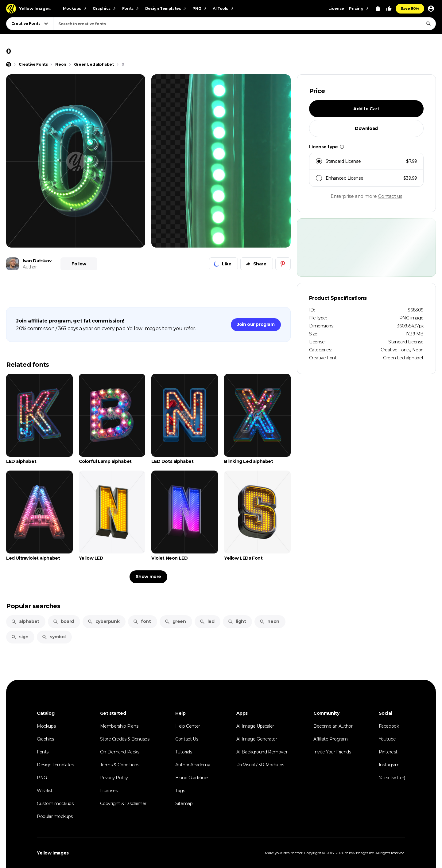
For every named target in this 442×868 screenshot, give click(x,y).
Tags (180, 791)
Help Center (188, 726)
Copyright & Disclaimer (123, 803)
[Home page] (9, 65)
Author (30, 267)
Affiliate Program (330, 739)
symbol (54, 637)
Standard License (406, 342)
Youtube (387, 739)
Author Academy (193, 765)
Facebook (389, 726)
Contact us (390, 196)
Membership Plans (119, 726)
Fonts (43, 752)
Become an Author (333, 726)
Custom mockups (55, 803)
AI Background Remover (262, 752)
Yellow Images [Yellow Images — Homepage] (53, 853)
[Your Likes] (389, 9)
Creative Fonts (395, 350)
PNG (42, 778)
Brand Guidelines (192, 778)
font (142, 621)
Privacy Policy (114, 778)
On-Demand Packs (120, 752)
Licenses (109, 791)
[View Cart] (378, 9)
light (237, 621)
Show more (148, 577)
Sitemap (184, 803)
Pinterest (388, 752)
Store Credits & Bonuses (125, 739)
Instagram (389, 765)
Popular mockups (55, 816)
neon (269, 621)
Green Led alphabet (403, 358)
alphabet (25, 621)
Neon (418, 350)
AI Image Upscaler (255, 726)
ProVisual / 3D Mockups (260, 765)
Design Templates (55, 765)
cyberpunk (103, 621)
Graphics (45, 739)
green (175, 621)
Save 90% (410, 8)
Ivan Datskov (37, 261)
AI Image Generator (257, 739)
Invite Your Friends (332, 752)
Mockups (46, 726)
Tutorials (184, 752)
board (63, 621)
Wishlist (45, 791)
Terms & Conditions (120, 765)
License (336, 8)
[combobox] (244, 24)
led (207, 621)
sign (20, 637)
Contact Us (187, 739)
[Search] (428, 24)
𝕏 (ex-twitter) (392, 778)
